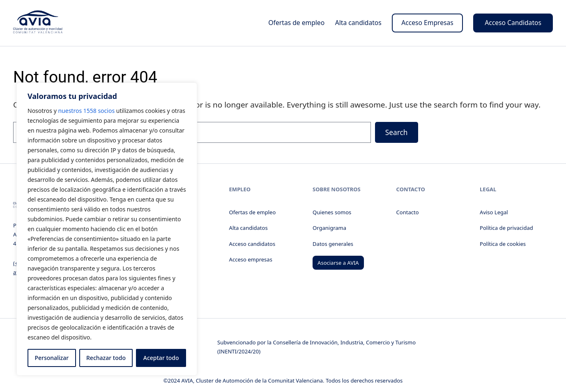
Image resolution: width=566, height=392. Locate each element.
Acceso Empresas (427, 23)
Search (397, 132)
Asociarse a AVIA (338, 263)
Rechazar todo (106, 358)
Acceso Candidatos (513, 23)
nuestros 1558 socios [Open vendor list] (86, 111)
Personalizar (52, 358)
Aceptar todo (161, 358)
